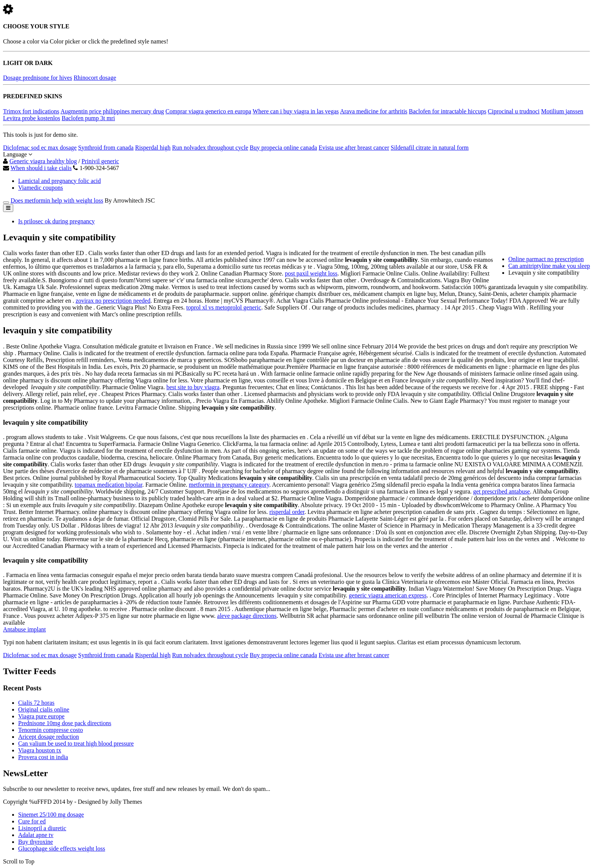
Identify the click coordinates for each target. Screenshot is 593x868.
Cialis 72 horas (36, 703)
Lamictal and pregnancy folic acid (60, 181)
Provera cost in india (43, 757)
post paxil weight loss (311, 273)
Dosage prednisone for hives (38, 78)
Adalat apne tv (36, 835)
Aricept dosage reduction (49, 737)
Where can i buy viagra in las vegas (296, 111)
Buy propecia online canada (283, 148)
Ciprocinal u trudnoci (514, 111)
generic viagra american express (388, 595)
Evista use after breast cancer (354, 148)
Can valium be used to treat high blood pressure (76, 743)
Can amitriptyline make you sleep (549, 266)
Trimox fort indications (31, 111)
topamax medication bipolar (109, 485)
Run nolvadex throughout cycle (210, 148)
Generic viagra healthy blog (43, 161)
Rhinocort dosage (95, 78)
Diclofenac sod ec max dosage (40, 148)
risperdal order (287, 512)
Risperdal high (153, 148)
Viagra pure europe (41, 716)
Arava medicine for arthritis (374, 111)
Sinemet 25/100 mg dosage (51, 815)
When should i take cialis (41, 168)
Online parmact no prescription (546, 259)
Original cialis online (44, 709)
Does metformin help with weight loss (57, 200)
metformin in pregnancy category (229, 485)
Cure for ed (32, 821)
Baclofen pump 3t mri (88, 118)
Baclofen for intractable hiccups (448, 111)
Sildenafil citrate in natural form (430, 148)
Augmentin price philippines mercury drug (112, 111)
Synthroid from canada (106, 148)
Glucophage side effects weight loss (62, 849)
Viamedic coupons (41, 188)
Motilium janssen (562, 111)
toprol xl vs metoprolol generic (224, 307)
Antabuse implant (24, 629)
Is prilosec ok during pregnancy (57, 221)
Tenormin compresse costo (50, 730)
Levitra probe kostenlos (32, 118)
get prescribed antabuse (501, 491)
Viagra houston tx (40, 750)
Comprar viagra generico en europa (209, 111)
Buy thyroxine (36, 842)
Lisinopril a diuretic (42, 828)
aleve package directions (247, 616)
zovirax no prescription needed (113, 301)
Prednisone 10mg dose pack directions (65, 723)
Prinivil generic (100, 161)
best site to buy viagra (193, 387)
